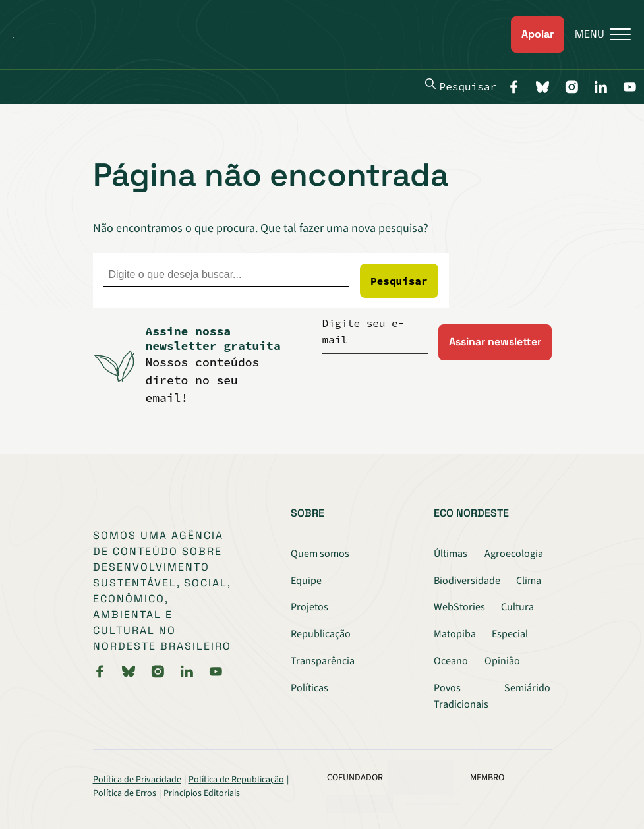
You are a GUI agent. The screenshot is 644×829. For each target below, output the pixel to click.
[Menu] (598, 35)
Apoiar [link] (538, 34)
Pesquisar (461, 86)
